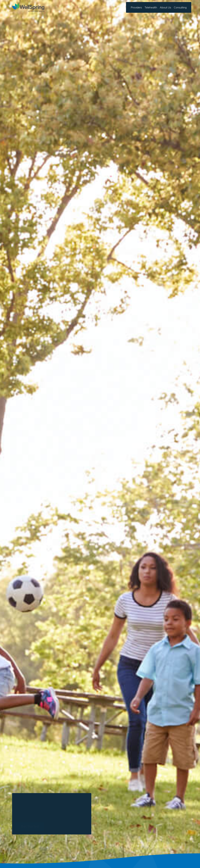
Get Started (30, 827)
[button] (165, 7)
